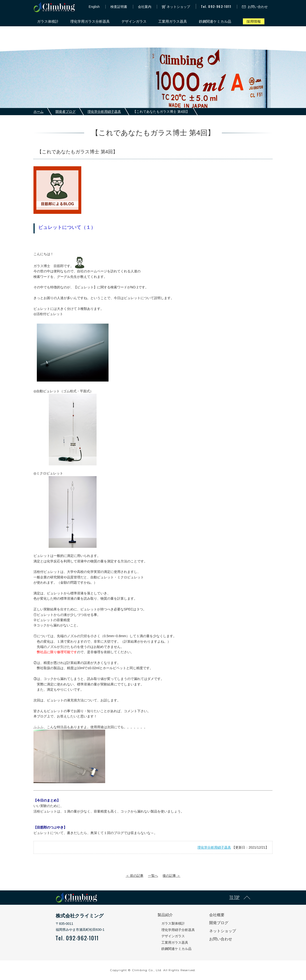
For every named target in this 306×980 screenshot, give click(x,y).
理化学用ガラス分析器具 (90, 21)
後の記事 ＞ (171, 876)
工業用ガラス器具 (173, 21)
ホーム (38, 112)
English (94, 7)
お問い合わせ (258, 7)
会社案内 (145, 7)
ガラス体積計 (48, 21)
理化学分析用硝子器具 (104, 112)
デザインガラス (134, 21)
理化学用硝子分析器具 (178, 930)
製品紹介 (165, 915)
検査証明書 (119, 7)
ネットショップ (178, 7)
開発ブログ (219, 923)
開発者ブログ (66, 112)
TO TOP (234, 897)
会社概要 (217, 915)
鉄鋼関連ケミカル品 (215, 21)
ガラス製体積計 (173, 923)
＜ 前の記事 (135, 876)
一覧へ (153, 876)
